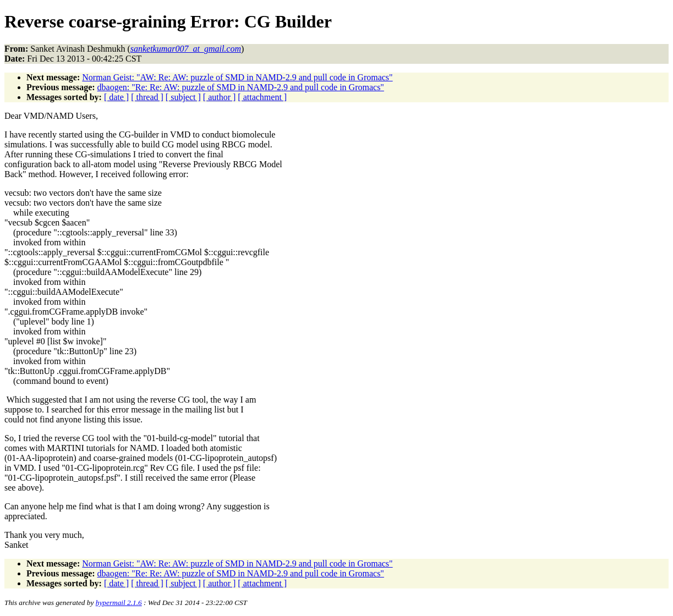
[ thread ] (147, 97)
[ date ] (116, 97)
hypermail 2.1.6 (119, 603)
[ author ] (220, 97)
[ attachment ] (262, 97)
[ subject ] (183, 97)
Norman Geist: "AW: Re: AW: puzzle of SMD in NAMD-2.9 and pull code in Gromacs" (237, 77)
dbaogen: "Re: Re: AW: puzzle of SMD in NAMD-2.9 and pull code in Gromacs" (241, 87)
